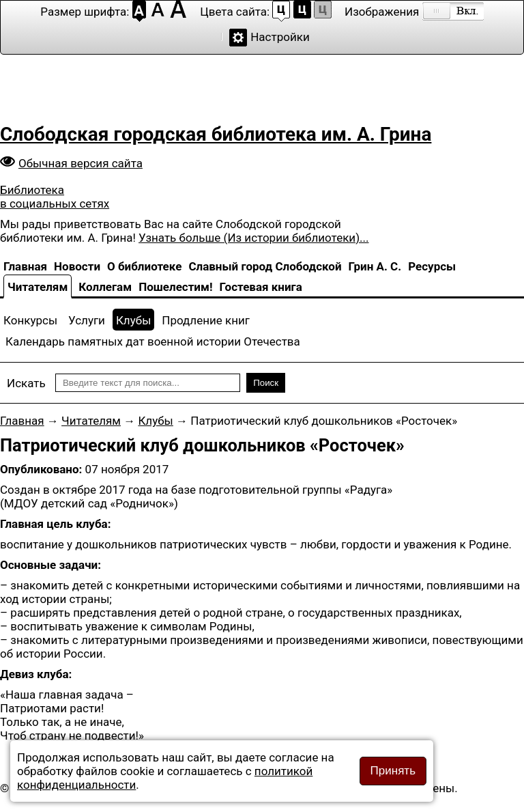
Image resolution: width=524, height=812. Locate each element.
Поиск (266, 383)
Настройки (280, 37)
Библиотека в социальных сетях (55, 197)
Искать (26, 383)
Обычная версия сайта (81, 163)
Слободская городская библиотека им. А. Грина (216, 134)
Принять (393, 771)
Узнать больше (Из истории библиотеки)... (253, 238)
